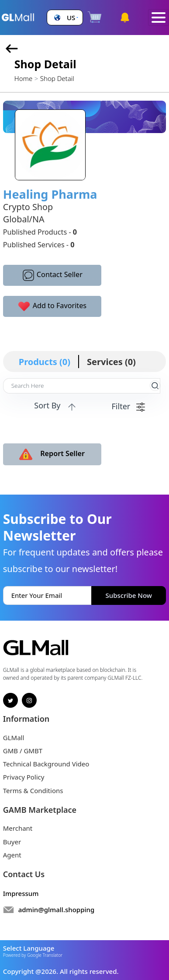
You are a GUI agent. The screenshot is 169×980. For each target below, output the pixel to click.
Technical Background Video (46, 764)
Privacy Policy (24, 777)
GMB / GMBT (23, 751)
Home (23, 78)
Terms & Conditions (33, 790)
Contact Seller (52, 275)
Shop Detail (57, 78)
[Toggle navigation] (159, 18)
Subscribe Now (129, 595)
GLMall (14, 738)
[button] (65, 18)
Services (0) (111, 362)
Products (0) (45, 362)
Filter (128, 406)
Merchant (18, 828)
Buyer (12, 842)
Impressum (21, 893)
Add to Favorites (52, 306)
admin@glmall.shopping (57, 910)
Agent (12, 855)
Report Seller (52, 454)
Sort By (56, 406)
